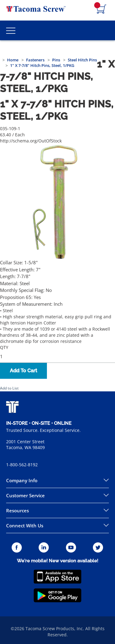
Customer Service (25, 495)
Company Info (22, 480)
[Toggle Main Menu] (11, 30)
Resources (17, 510)
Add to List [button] (9, 388)
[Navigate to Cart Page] (102, 10)
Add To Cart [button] (23, 371)
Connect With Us (25, 526)
